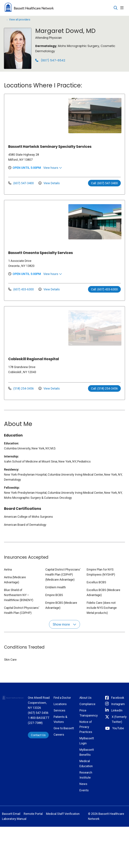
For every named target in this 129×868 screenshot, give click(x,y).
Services (59, 710)
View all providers (20, 20)
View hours (53, 168)
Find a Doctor (62, 698)
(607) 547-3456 (38, 713)
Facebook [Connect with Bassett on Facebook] (118, 698)
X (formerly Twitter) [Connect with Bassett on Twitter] (119, 719)
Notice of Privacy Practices (86, 727)
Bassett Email (11, 814)
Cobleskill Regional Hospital (34, 359)
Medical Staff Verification (63, 814)
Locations (60, 704)
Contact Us (38, 735)
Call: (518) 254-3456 (104, 388)
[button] (123, 8)
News (83, 784)
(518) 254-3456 (21, 388)
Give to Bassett (64, 728)
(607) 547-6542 (50, 60)
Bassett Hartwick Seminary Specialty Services (50, 147)
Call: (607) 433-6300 (104, 289)
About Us (85, 698)
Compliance (87, 704)
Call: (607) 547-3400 (104, 183)
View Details (49, 183)
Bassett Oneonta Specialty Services (41, 253)
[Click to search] (116, 8)
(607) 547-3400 (21, 183)
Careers (59, 735)
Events (84, 790)
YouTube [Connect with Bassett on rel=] (118, 728)
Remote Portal (33, 814)
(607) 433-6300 (21, 289)
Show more (65, 624)
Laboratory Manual (14, 819)
